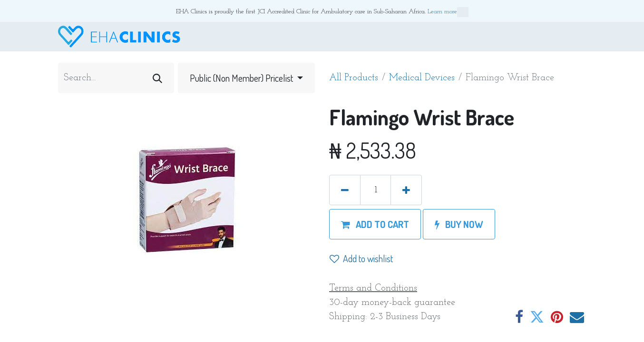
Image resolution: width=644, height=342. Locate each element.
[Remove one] (345, 190)
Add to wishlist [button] (361, 258)
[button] (375, 224)
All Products (354, 78)
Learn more (448, 12)
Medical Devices (422, 78)
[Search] (157, 78)
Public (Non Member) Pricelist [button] (242, 78)
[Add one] (406, 190)
